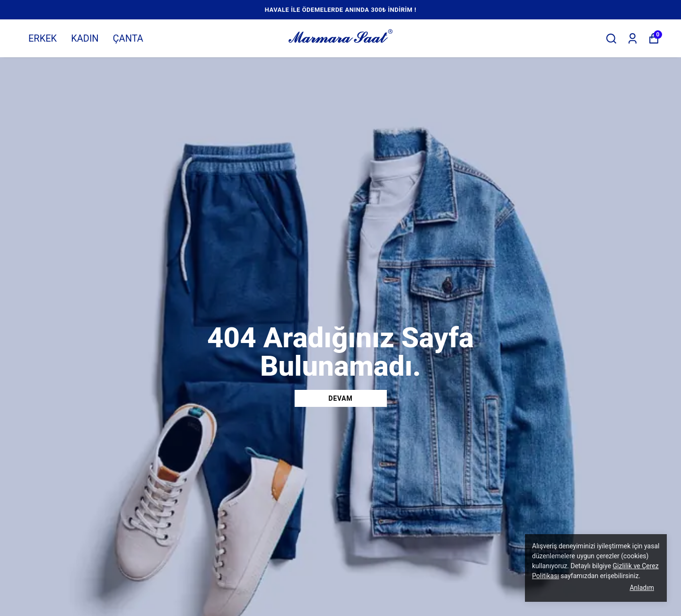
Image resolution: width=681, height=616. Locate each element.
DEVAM (341, 398)
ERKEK (43, 38)
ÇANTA (128, 38)
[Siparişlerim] (633, 39)
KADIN (85, 38)
